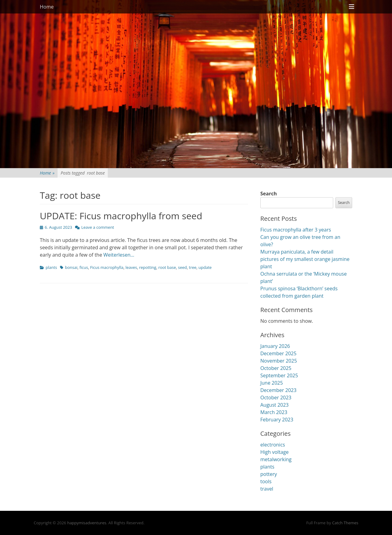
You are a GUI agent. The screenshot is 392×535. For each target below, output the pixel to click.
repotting (148, 267)
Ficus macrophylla (107, 267)
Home (47, 7)
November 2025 (279, 361)
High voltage (274, 452)
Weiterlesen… (119, 255)
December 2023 (278, 390)
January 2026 (275, 346)
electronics (273, 445)
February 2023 (277, 420)
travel (267, 489)
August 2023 (275, 405)
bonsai (71, 267)
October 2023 (276, 397)
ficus (84, 267)
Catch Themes (345, 523)
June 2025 (272, 383)
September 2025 (279, 375)
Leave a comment (98, 227)
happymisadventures (87, 523)
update (205, 267)
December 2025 (278, 353)
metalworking (276, 459)
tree (193, 267)
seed (182, 267)
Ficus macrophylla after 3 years (296, 230)
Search (269, 194)
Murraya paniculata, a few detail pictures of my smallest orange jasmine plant (305, 259)
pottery (269, 474)
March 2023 (274, 412)
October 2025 (276, 368)
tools (266, 481)
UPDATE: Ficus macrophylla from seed (121, 216)
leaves (131, 267)
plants (51, 267)
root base (167, 267)
